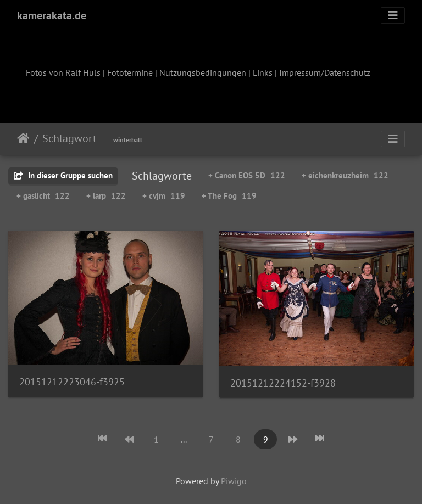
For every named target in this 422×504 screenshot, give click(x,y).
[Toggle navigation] (393, 15)
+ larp (106, 196)
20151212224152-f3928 (283, 383)
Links (263, 72)
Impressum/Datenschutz (325, 72)
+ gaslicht (43, 196)
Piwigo (234, 481)
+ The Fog (229, 196)
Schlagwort (70, 138)
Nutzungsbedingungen (203, 72)
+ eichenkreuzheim (345, 175)
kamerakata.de (52, 15)
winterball (128, 140)
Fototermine (130, 72)
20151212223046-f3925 (72, 382)
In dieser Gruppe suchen (63, 175)
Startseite (23, 138)
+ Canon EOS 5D (247, 175)
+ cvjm (164, 196)
